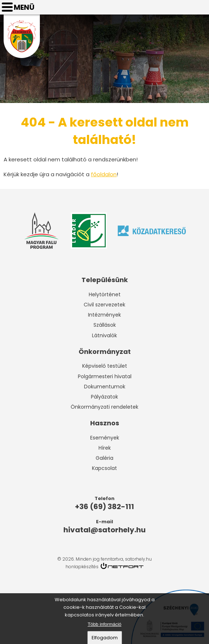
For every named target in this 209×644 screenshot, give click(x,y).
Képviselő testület (105, 366)
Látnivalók (104, 335)
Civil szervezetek (104, 305)
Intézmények (104, 315)
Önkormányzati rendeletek (104, 407)
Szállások (105, 325)
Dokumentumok (105, 387)
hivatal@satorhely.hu (200, 7)
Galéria (104, 458)
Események (105, 438)
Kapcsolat (104, 468)
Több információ (104, 625)
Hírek (105, 448)
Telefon (182, 7)
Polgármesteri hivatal (105, 376)
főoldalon (104, 174)
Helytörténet (105, 294)
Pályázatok (104, 397)
